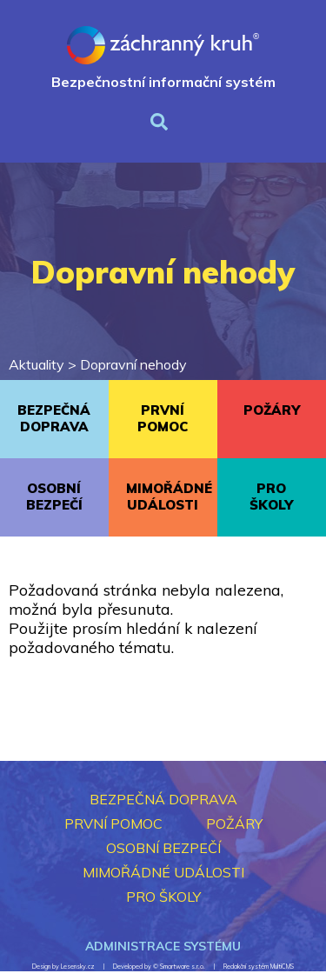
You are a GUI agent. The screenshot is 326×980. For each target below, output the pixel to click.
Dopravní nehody (133, 364)
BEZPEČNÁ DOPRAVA (54, 418)
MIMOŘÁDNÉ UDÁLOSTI (169, 497)
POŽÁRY (272, 410)
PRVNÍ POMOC (163, 418)
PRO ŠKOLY (271, 497)
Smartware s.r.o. (183, 967)
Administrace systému (163, 946)
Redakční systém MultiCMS (259, 967)
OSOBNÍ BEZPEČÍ (54, 497)
